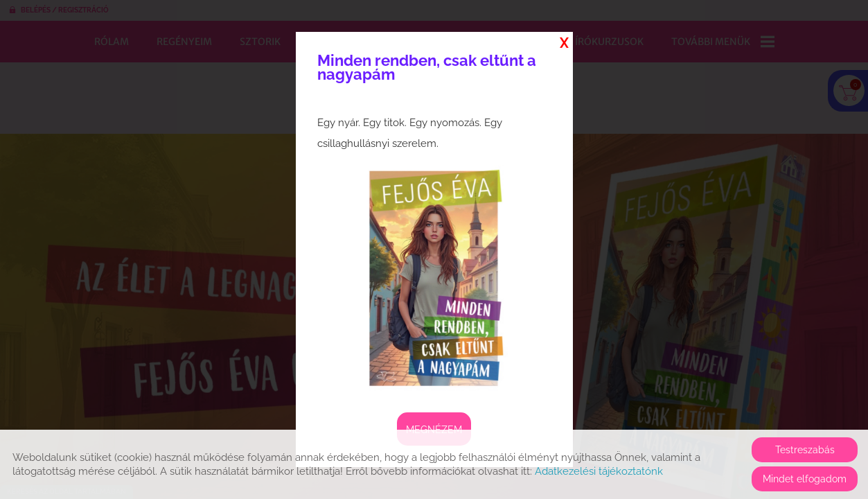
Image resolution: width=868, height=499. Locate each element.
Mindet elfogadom (805, 479)
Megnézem (434, 430)
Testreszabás (805, 450)
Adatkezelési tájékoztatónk (599, 471)
